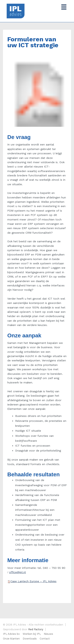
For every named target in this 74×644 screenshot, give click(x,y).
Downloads (30, 639)
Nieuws (48, 634)
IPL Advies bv (11, 634)
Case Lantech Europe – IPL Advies (33, 581)
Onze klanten (11, 639)
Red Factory (36, 629)
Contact (45, 639)
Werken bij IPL (32, 634)
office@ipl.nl (17, 572)
